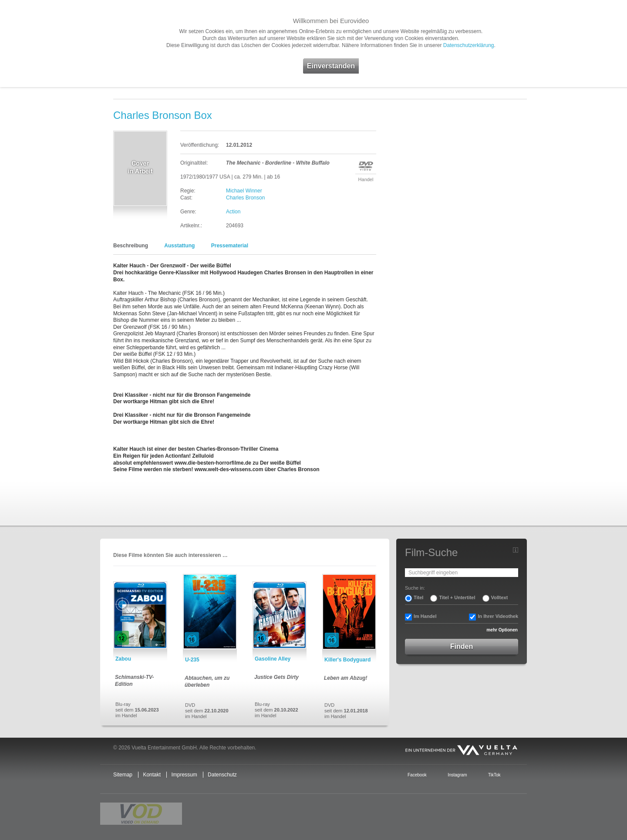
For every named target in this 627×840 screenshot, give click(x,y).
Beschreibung (131, 246)
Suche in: (415, 588)
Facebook (417, 775)
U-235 (192, 660)
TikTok (494, 775)
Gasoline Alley (273, 659)
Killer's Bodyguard (347, 660)
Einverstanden (331, 66)
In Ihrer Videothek (498, 616)
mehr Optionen (502, 630)
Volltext (500, 597)
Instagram (457, 775)
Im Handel (425, 616)
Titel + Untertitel (457, 597)
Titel (418, 597)
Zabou (123, 659)
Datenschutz (222, 775)
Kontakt (152, 775)
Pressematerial (230, 246)
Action (233, 212)
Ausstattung (179, 246)
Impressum (184, 775)
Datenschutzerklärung (469, 45)
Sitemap (123, 775)
